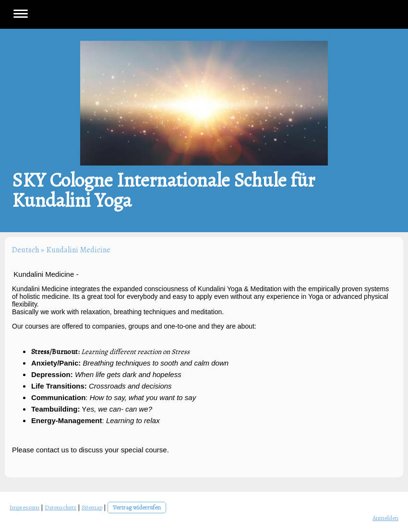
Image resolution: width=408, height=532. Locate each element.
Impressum (24, 507)
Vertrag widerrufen (137, 507)
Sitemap (92, 507)
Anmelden (385, 518)
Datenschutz (60, 507)
